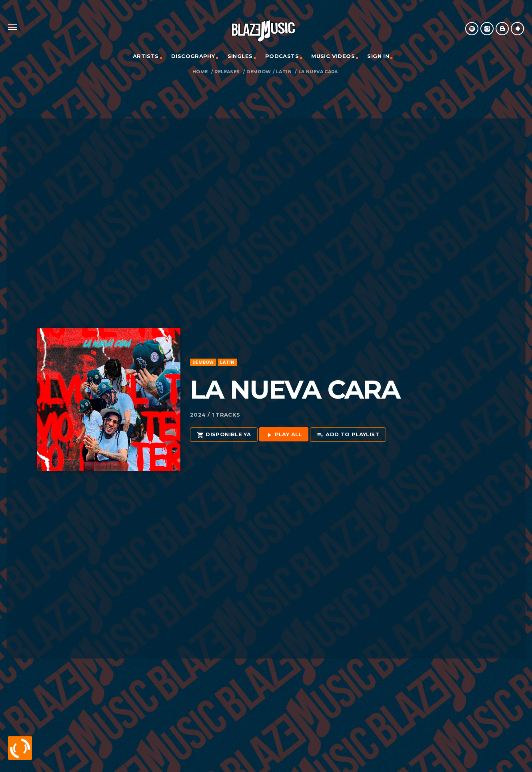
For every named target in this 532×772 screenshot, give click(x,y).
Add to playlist (348, 435)
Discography (193, 56)
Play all (284, 435)
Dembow (259, 72)
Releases (227, 72)
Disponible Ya (224, 435)
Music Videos (333, 56)
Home (200, 72)
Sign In (378, 56)
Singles (240, 56)
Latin (284, 72)
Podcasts (282, 56)
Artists (146, 56)
